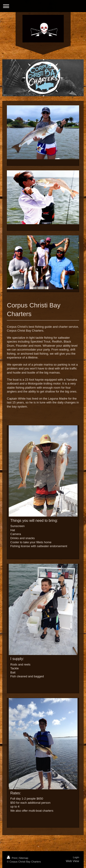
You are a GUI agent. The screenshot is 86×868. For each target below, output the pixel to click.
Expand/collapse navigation (43, 6)
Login (76, 857)
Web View (72, 861)
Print (12, 858)
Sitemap (24, 858)
